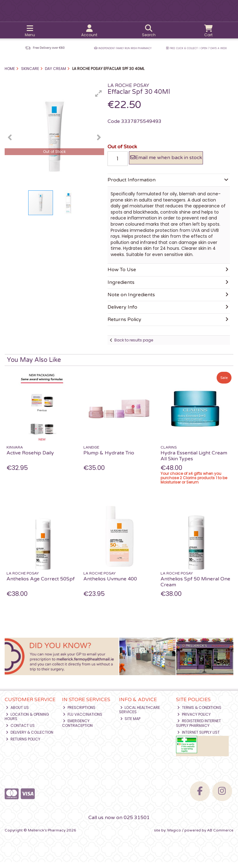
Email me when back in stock (165, 161)
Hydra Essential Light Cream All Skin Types (194, 461)
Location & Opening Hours (27, 722)
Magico (174, 836)
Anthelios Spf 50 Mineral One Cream (195, 587)
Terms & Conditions (199, 713)
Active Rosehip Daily (30, 458)
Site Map (130, 724)
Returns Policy (23, 745)
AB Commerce (220, 836)
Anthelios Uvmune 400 (110, 584)
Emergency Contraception (77, 729)
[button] (99, 93)
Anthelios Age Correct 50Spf (41, 584)
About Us (17, 713)
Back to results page (134, 346)
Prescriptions (79, 713)
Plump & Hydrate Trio (109, 458)
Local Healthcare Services (140, 715)
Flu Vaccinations (83, 720)
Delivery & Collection (30, 738)
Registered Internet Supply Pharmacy (198, 729)
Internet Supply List (198, 738)
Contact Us (20, 731)
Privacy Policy (194, 720)
